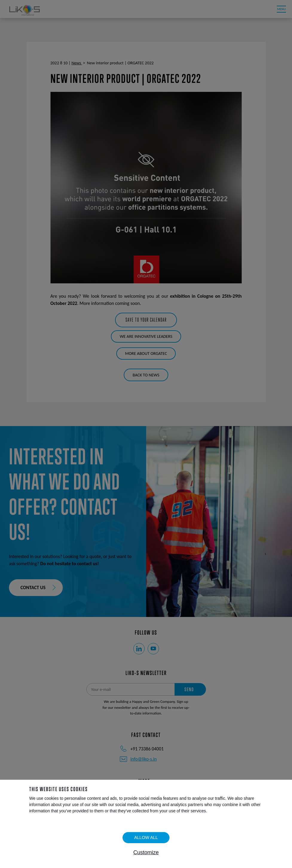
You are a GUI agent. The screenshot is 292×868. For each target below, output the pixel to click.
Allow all (146, 837)
